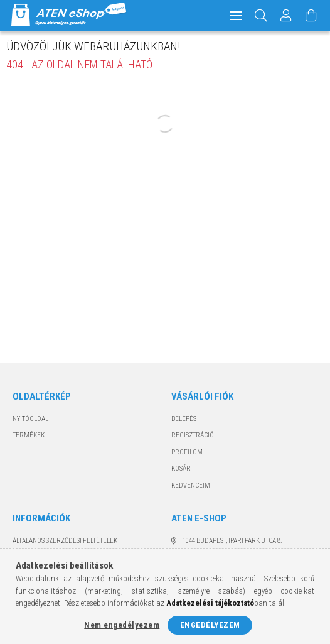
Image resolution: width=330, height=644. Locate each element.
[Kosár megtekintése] (311, 16)
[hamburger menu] (236, 16)
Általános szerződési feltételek (65, 541)
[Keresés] (261, 16)
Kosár (181, 468)
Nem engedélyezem (122, 625)
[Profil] (286, 16)
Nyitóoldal (30, 419)
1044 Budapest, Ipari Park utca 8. (232, 541)
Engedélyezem (210, 625)
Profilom (187, 452)
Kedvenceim (191, 485)
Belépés (184, 419)
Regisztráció (193, 435)
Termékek (29, 435)
